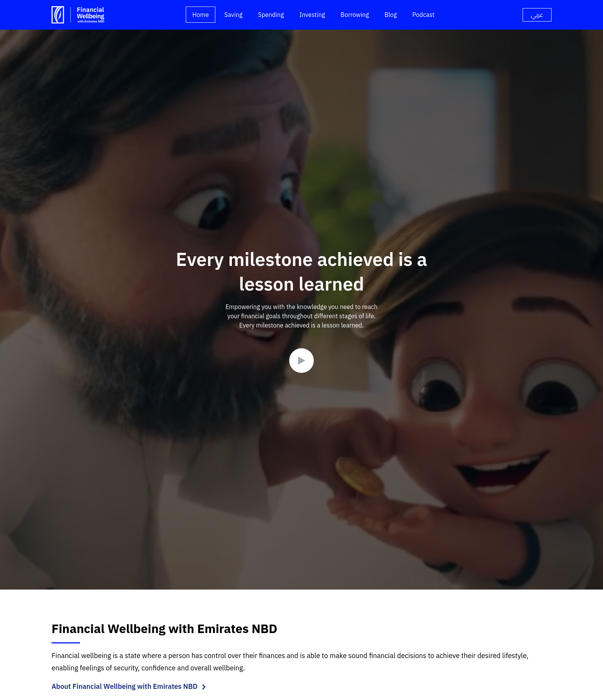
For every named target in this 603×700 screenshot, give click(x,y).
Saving (233, 15)
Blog (391, 15)
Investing (312, 15)
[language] (537, 15)
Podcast (423, 15)
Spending (271, 15)
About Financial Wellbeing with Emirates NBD (125, 686)
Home (201, 15)
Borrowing (355, 15)
